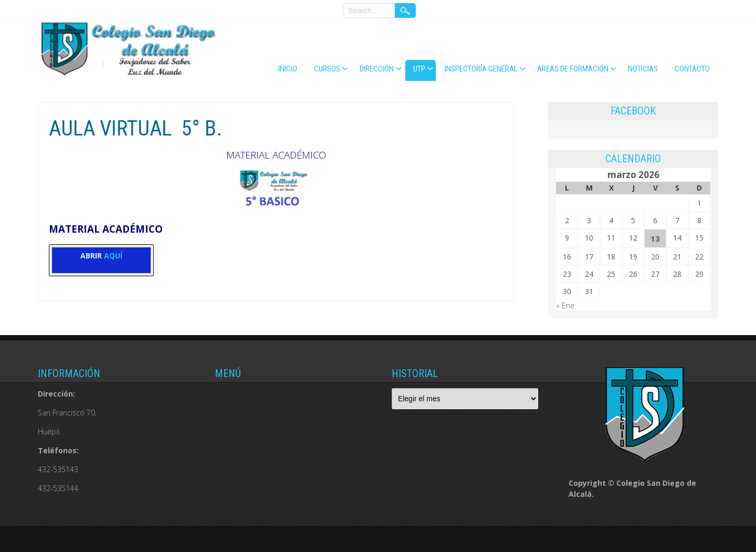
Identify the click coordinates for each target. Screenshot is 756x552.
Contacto (692, 69)
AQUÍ (113, 256)
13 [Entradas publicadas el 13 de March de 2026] (655, 238)
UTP (419, 69)
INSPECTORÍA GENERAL (481, 69)
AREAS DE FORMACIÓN (573, 69)
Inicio (288, 69)
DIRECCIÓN (377, 69)
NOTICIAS (643, 69)
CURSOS (327, 69)
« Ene (565, 305)
